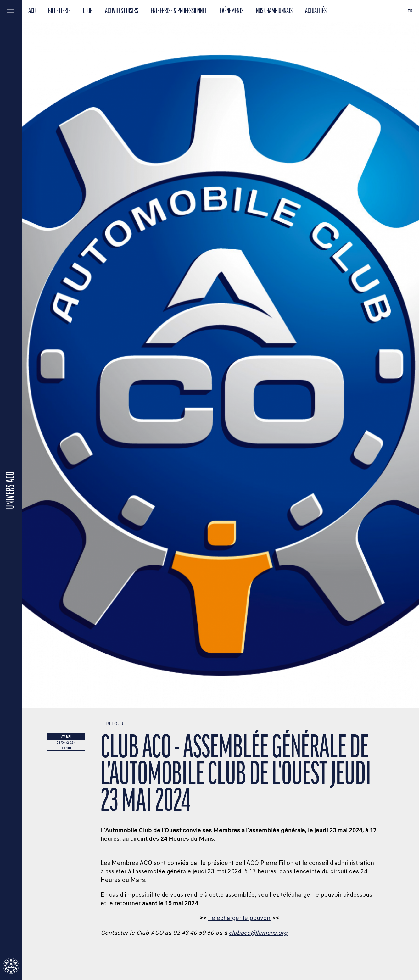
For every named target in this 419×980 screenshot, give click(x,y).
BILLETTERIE (59, 11)
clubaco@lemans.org (258, 933)
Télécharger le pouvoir (239, 918)
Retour (112, 724)
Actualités (316, 11)
